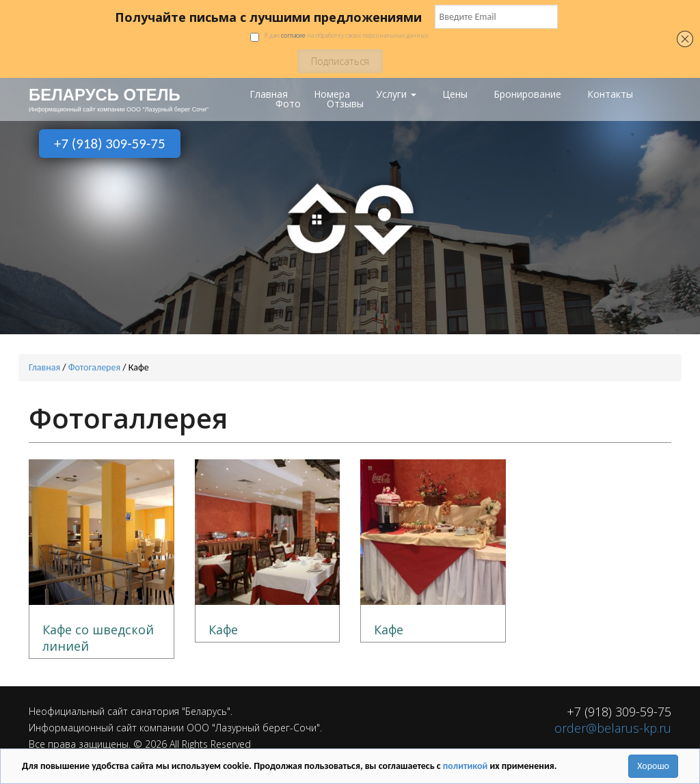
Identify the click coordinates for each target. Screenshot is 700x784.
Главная (269, 94)
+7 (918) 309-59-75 (110, 144)
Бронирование (527, 94)
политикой (467, 766)
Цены (455, 94)
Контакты (610, 94)
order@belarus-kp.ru (613, 727)
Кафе (223, 629)
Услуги (396, 94)
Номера (332, 94)
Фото (288, 104)
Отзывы (345, 104)
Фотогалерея (94, 367)
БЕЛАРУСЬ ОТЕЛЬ (98, 95)
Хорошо (653, 766)
